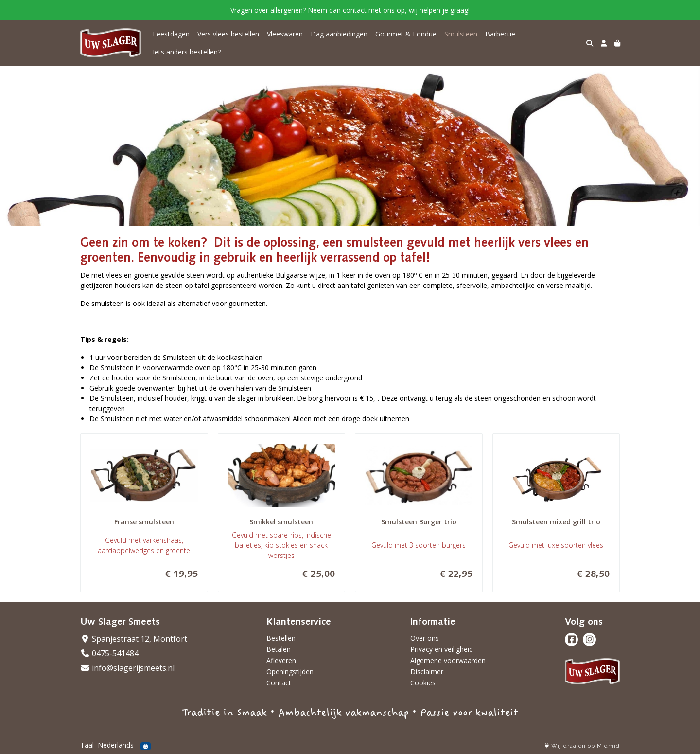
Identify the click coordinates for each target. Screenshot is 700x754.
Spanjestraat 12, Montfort (134, 639)
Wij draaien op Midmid (582, 746)
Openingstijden (290, 672)
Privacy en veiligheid (442, 649)
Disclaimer (427, 672)
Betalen (279, 649)
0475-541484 (109, 653)
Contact (279, 683)
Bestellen (281, 638)
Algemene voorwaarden (448, 660)
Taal (87, 745)
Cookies (423, 683)
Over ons (425, 638)
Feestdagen (171, 34)
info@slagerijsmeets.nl (127, 668)
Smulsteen (461, 34)
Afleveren (281, 660)
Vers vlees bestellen (228, 34)
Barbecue (500, 34)
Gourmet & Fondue (406, 34)
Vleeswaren (285, 34)
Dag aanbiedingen (339, 34)
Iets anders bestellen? (187, 52)
